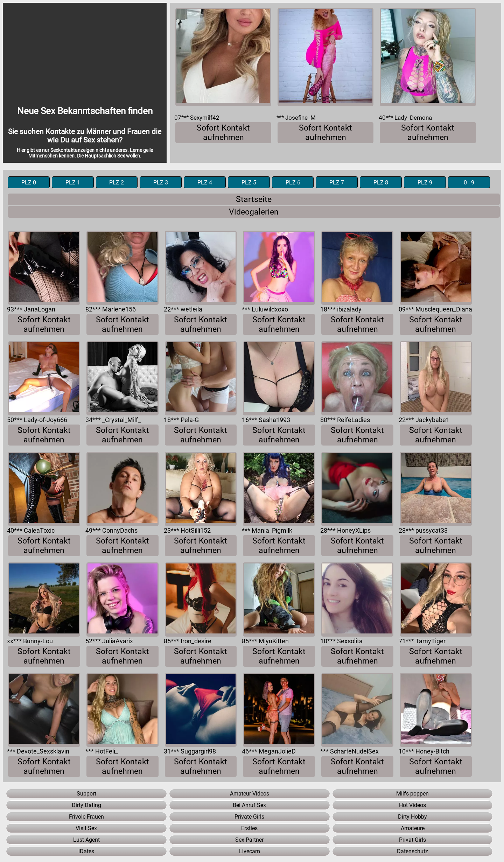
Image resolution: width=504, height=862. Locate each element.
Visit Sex (86, 828)
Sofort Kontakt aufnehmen (223, 133)
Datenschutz (412, 851)
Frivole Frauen (86, 817)
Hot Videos (412, 805)
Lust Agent (86, 840)
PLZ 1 (73, 183)
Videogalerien (254, 212)
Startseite (254, 199)
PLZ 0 (29, 183)
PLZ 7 (337, 183)
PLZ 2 (117, 183)
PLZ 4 (205, 183)
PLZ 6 (293, 183)
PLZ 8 (381, 183)
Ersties (249, 828)
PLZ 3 (161, 183)
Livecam (250, 851)
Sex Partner (249, 840)
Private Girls (249, 817)
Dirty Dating (86, 805)
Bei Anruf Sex (249, 805)
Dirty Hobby (412, 817)
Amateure (413, 828)
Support (86, 794)
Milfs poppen (412, 794)
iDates (86, 851)
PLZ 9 (425, 183)
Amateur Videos (250, 794)
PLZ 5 (249, 183)
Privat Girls (412, 840)
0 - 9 (469, 183)
